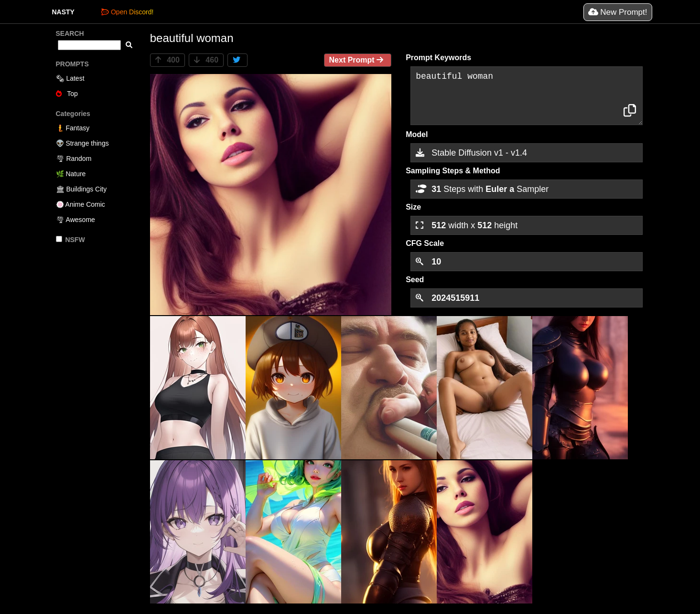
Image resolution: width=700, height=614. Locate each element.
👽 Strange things (82, 143)
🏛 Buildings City (81, 189)
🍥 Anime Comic (81, 204)
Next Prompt (358, 60)
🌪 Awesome (75, 220)
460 (206, 60)
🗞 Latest (70, 78)
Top (67, 94)
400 (167, 60)
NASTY (63, 12)
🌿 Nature (71, 174)
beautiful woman (526, 96)
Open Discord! (127, 12)
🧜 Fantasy (73, 128)
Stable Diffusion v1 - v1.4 (471, 153)
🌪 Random (74, 159)
